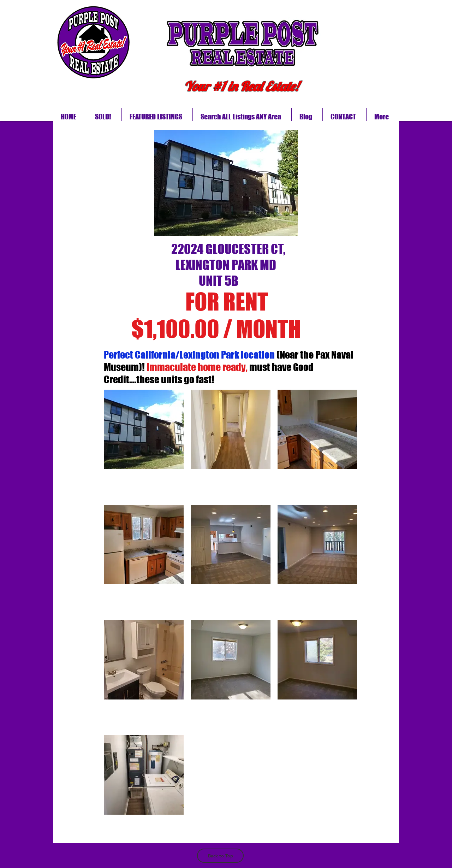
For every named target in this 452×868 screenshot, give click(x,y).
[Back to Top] (220, 856)
